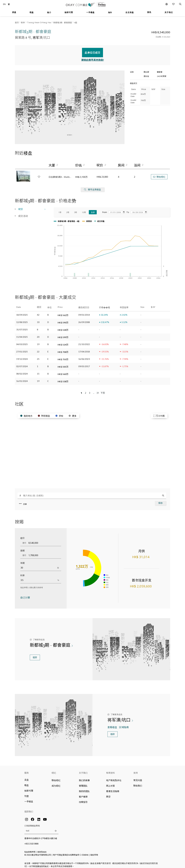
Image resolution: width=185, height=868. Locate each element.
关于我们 (83, 770)
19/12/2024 (22, 356)
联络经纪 (159, 174)
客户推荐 (83, 794)
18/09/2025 (22, 312)
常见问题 (138, 778)
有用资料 (110, 770)
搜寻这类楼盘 (92, 187)
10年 (84, 210)
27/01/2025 (22, 349)
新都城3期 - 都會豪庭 (63, 23)
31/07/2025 (22, 327)
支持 (136, 770)
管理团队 (83, 783)
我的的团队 (84, 789)
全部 (93, 210)
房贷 (108, 794)
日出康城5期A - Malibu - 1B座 (60, 174)
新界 (23, 23)
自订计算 (25, 595)
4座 (76, 23)
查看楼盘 (113, 725)
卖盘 (27, 777)
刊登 (27, 794)
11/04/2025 (22, 334)
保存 (160, 501)
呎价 (21, 207)
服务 (27, 770)
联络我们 (138, 783)
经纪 (54, 770)
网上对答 (110, 783)
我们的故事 (84, 778)
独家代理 (29, 788)
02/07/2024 (22, 364)
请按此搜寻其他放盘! (93, 57)
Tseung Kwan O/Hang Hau (39, 22)
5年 (76, 210)
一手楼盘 (29, 799)
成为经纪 (56, 783)
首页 (17, 23)
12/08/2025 (22, 320)
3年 (68, 210)
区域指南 (124, 725)
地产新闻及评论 (114, 778)
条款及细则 (42, 849)
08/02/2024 (22, 371)
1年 (60, 210)
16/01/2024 (22, 379)
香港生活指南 (113, 789)
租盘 (27, 783)
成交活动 (23, 214)
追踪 (35, 655)
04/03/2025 (22, 342)
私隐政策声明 (30, 849)
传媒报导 (83, 799)
